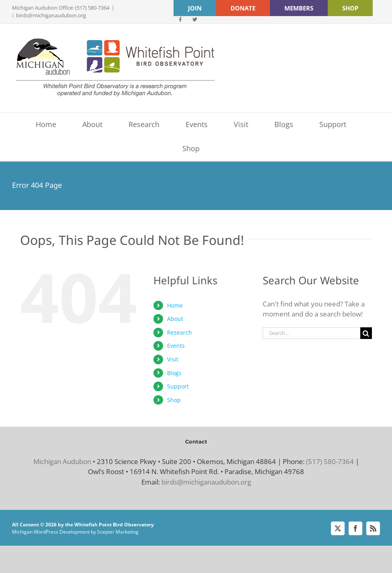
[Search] (366, 333)
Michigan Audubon (62, 461)
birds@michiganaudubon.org (51, 15)
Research (180, 332)
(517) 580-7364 (330, 461)
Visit (173, 359)
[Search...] (311, 333)
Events (176, 346)
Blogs (174, 373)
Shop (174, 400)
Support (178, 386)
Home (175, 305)
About (175, 319)
